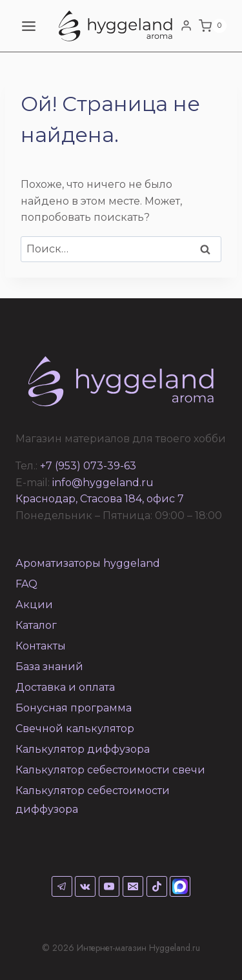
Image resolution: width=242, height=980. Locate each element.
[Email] (133, 886)
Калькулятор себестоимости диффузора (93, 800)
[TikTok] (157, 886)
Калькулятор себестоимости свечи (110, 770)
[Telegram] (62, 886)
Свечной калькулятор (75, 729)
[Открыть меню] (29, 26)
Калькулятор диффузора (83, 749)
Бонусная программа (74, 708)
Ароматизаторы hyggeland (88, 563)
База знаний (49, 667)
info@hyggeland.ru (103, 483)
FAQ (26, 584)
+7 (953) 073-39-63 (88, 466)
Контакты (41, 646)
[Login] (186, 26)
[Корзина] (213, 26)
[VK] (85, 886)
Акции (34, 605)
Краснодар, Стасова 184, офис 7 (100, 499)
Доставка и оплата (65, 687)
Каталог (36, 625)
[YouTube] (109, 886)
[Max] (180, 886)
